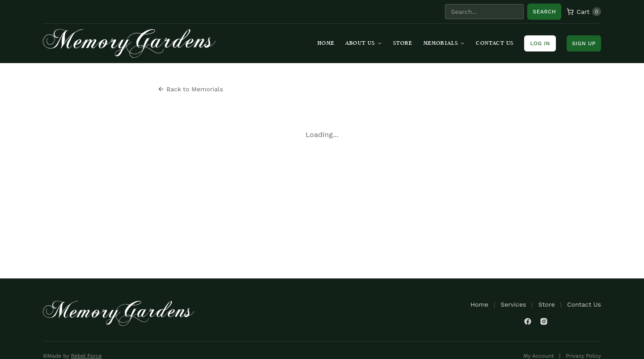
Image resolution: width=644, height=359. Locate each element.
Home (326, 43)
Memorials (445, 43)
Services (513, 304)
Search (544, 12)
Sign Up (584, 43)
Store (403, 43)
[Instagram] (544, 321)
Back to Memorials (190, 89)
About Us (364, 43)
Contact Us (495, 43)
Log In (540, 43)
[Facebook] (528, 321)
